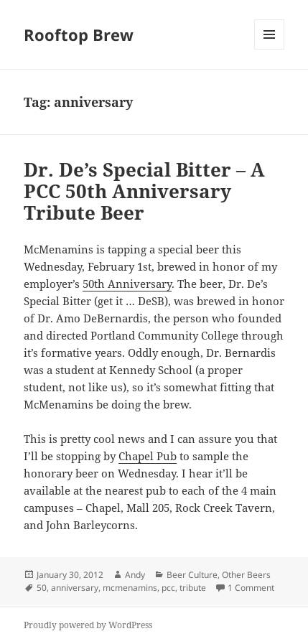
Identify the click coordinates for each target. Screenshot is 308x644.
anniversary (75, 588)
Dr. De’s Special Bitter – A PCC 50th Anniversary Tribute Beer (144, 191)
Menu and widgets (270, 49)
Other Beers (246, 575)
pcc (168, 588)
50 (42, 588)
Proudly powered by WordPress (88, 625)
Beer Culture (192, 575)
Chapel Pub (148, 456)
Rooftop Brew (79, 34)
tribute (193, 588)
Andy (135, 575)
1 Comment (251, 588)
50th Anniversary (127, 284)
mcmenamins (130, 588)
